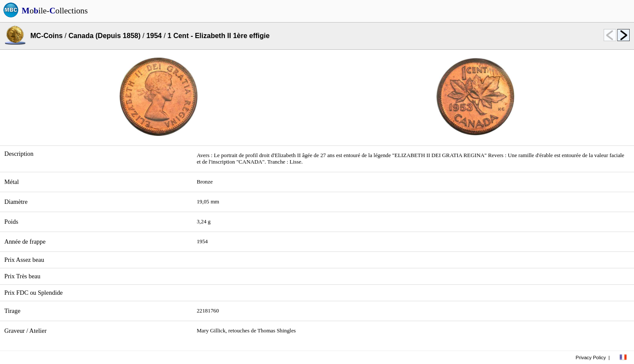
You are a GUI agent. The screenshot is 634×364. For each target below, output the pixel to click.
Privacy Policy (591, 358)
